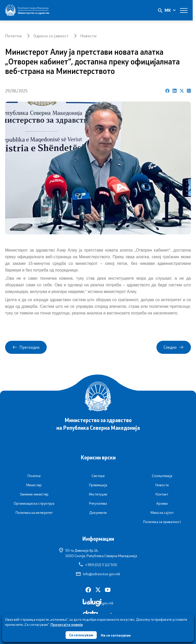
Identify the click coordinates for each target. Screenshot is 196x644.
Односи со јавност (51, 36)
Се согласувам (81, 635)
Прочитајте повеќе (67, 624)
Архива (162, 503)
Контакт (162, 494)
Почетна (13, 36)
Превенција (98, 485)
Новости (89, 36)
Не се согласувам (116, 635)
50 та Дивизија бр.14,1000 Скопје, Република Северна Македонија (98, 553)
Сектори (98, 476)
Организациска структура (34, 503)
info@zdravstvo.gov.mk (98, 574)
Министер (34, 485)
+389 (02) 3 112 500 (98, 565)
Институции (98, 494)
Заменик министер (34, 494)
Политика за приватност (162, 522)
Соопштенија (162, 476)
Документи (98, 513)
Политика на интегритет (34, 513)
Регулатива (98, 503)
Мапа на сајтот (162, 513)
